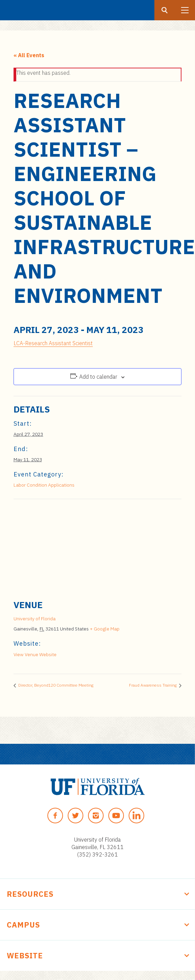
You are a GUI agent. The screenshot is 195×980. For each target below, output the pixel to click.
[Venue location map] (97, 548)
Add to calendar (98, 377)
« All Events (29, 55)
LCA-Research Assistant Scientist (53, 343)
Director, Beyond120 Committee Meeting (55, 685)
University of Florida (35, 619)
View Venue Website (35, 654)
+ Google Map (105, 629)
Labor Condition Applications (44, 485)
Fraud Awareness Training (153, 685)
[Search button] (165, 10)
